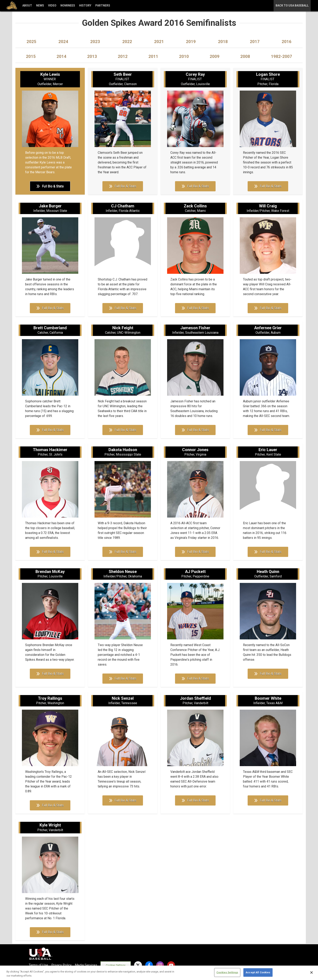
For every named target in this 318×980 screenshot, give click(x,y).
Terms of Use (38, 965)
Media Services (86, 965)
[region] (159, 973)
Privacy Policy (61, 965)
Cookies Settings (116, 965)
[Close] (312, 972)
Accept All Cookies (258, 972)
